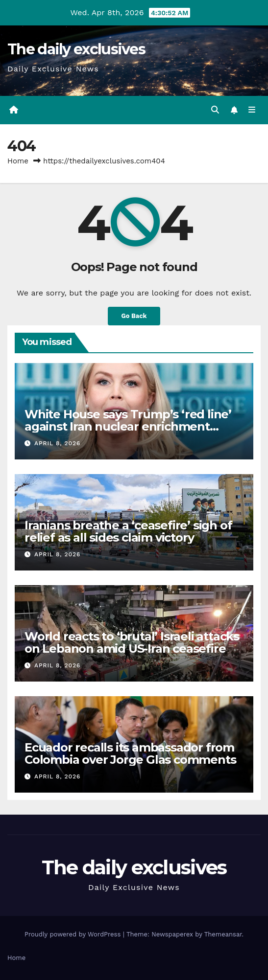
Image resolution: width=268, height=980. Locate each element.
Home (18, 161)
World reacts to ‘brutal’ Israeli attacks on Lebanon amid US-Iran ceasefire (132, 642)
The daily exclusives (76, 49)
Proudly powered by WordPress (74, 934)
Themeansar (223, 934)
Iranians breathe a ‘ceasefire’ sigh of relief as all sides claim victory (128, 531)
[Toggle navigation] (252, 110)
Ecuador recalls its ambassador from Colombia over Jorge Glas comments (130, 753)
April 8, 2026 (58, 443)
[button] (215, 110)
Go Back (134, 316)
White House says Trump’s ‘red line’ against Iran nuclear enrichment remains (128, 426)
